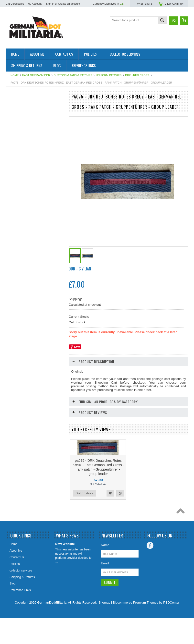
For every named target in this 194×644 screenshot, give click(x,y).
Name (105, 571)
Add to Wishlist (48, 338)
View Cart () (174, 4)
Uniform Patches (109, 75)
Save (77, 347)
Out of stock (84, 519)
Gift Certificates (15, 4)
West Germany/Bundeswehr (27, 131)
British (12, 151)
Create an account (69, 4)
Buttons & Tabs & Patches (73, 75)
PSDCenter (171, 628)
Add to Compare (58, 338)
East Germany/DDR (36, 75)
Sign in (50, 4)
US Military (15, 160)
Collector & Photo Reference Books (27, 178)
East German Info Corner (25, 189)
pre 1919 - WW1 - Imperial (26, 122)
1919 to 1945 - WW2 (22, 114)
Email (105, 589)
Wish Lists (145, 4)
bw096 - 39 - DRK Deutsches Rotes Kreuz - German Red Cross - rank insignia (35, 314)
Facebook (150, 571)
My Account (35, 4)
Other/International (20, 168)
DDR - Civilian (80, 269)
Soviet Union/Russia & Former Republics (28, 141)
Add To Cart (20, 338)
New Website (65, 570)
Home (15, 75)
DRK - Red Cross (137, 75)
